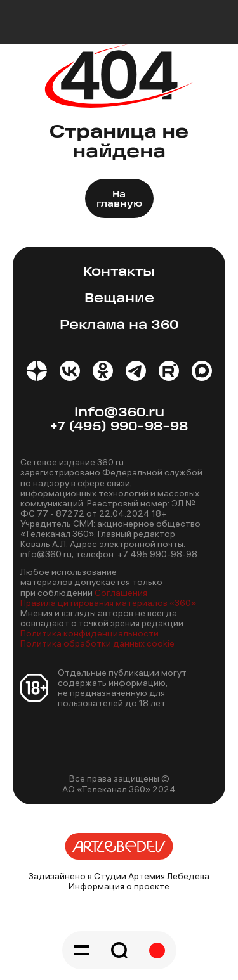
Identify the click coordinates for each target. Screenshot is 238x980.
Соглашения (121, 593)
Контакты (119, 272)
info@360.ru (119, 413)
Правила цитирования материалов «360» (108, 603)
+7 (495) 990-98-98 (119, 427)
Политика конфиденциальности (89, 633)
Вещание (119, 299)
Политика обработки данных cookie (97, 643)
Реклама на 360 (119, 326)
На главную (119, 200)
